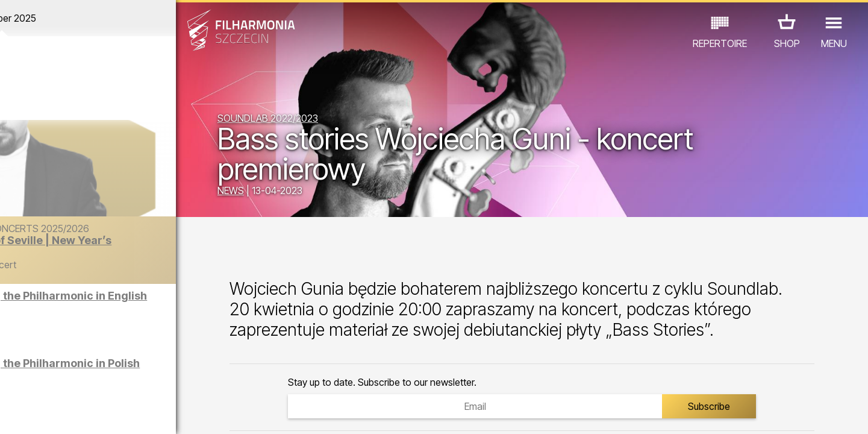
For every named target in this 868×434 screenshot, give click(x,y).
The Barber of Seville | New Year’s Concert (144, 258)
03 (48, 414)
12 (206, 414)
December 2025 (113, 18)
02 (31, 414)
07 (118, 414)
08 (136, 414)
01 (13, 414)
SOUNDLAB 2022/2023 (315, 119)
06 (101, 414)
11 (189, 414)
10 (171, 414)
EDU (84, 381)
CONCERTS (36, 381)
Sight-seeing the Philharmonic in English (134, 307)
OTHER (193, 381)
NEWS (278, 192)
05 (83, 414)
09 (154, 414)
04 (66, 414)
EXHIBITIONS (135, 381)
